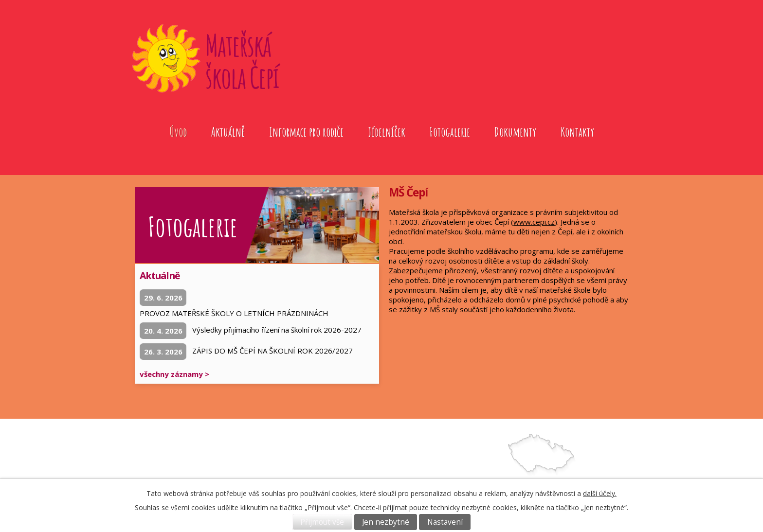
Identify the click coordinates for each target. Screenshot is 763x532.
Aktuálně (228, 132)
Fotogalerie (450, 132)
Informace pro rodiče (306, 132)
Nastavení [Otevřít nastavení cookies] (445, 522)
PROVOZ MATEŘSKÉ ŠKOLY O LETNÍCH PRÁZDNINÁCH (234, 313)
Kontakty (577, 132)
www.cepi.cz (534, 222)
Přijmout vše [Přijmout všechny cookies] (322, 522)
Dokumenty (515, 132)
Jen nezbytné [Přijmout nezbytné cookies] (386, 522)
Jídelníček (387, 132)
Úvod (178, 132)
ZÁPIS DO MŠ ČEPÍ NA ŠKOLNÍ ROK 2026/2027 (272, 351)
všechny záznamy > (174, 374)
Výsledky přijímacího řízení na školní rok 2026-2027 (277, 330)
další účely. (600, 493)
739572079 (424, 476)
